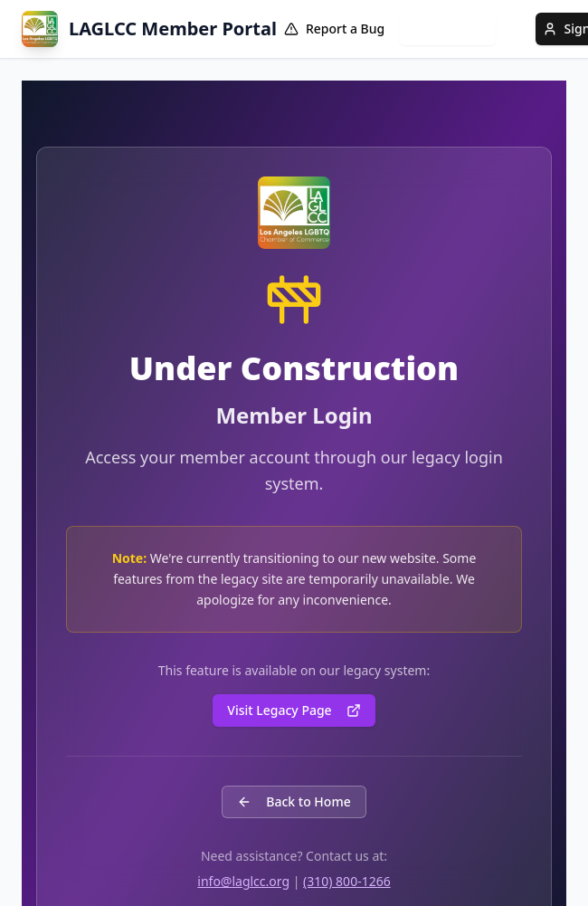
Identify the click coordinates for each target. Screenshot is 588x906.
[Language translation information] (515, 29)
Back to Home (294, 801)
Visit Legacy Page (294, 710)
